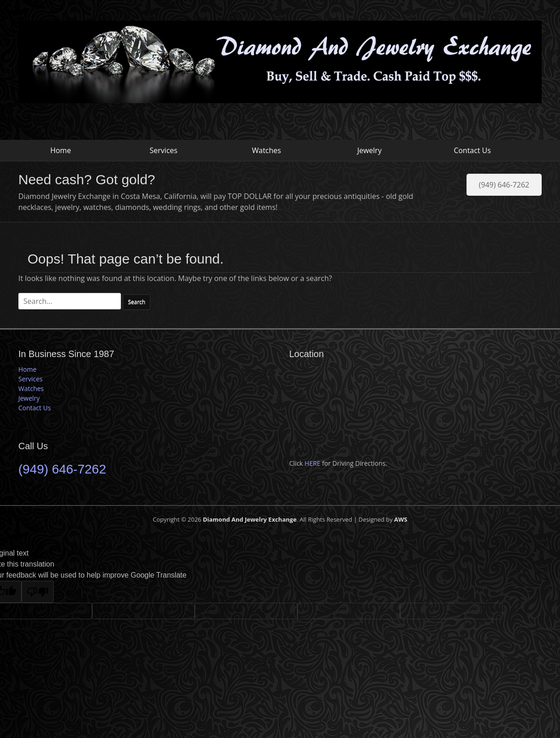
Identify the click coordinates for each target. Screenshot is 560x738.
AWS (401, 519)
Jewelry (369, 150)
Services (164, 150)
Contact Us (472, 150)
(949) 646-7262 (504, 185)
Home (61, 150)
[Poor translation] (38, 592)
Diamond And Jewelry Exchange (250, 519)
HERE (313, 463)
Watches (266, 150)
